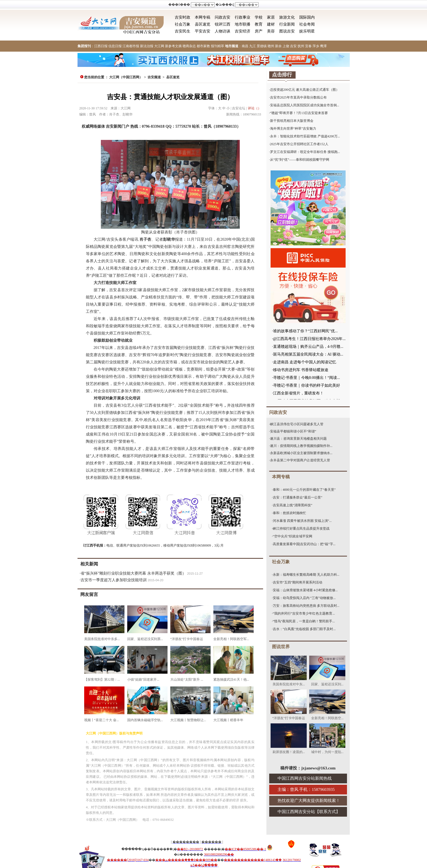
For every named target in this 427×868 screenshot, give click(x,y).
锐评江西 (223, 24)
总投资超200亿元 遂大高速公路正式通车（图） (305, 90)
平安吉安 (203, 31)
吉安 (293, 46)
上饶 (286, 46)
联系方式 (328, 812)
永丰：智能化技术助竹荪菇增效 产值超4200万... (305, 136)
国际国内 (307, 17)
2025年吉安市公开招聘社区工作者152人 (299, 144)
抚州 (301, 46)
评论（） (254, 108)
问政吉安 (223, 17)
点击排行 (282, 75)
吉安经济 (243, 31)
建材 (271, 24)
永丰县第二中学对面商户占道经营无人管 (300, 460)
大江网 (159, 46)
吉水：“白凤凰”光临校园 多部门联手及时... (304, 629)
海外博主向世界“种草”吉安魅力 (293, 129)
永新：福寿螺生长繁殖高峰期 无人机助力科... (306, 575)
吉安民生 (183, 31)
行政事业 (243, 17)
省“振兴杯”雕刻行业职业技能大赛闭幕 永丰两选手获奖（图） (133, 573)
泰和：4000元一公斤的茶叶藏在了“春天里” (304, 490)
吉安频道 (154, 77)
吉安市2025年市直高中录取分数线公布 (298, 97)
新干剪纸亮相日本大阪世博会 (292, 121)
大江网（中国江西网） (126, 77)
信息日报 (115, 46)
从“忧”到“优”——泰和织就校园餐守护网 (300, 160)
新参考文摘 (173, 46)
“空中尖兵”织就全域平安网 (293, 536)
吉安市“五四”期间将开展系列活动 (298, 582)
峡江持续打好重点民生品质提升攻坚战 (301, 529)
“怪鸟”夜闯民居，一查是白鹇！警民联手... (304, 621)
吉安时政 (183, 17)
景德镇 (262, 46)
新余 (278, 46)
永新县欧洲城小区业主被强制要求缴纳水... (301, 453)
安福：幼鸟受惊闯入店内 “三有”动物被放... (304, 598)
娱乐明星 (307, 31)
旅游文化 (287, 17)
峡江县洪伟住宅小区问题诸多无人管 (297, 424)
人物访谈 (223, 31)
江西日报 (101, 46)
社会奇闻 (307, 24)
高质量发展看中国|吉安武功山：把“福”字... (304, 544)
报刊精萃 (218, 46)
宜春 (308, 46)
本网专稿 (203, 17)
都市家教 (203, 46)
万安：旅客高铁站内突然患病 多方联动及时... (306, 606)
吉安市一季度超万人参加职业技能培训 (114, 580)
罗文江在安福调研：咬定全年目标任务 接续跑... (305, 152)
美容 (271, 31)
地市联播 (243, 24)
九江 (253, 46)
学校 (259, 17)
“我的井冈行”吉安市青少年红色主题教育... (304, 613)
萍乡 (316, 46)
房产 (259, 31)
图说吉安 (287, 31)
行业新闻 (287, 24)
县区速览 (203, 24)
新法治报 (147, 46)
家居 (271, 17)
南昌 (245, 46)
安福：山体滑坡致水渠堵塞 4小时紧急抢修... (305, 590)
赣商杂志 (189, 46)
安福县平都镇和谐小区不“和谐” (293, 431)
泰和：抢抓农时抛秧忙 (289, 513)
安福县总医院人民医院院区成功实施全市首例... (305, 105)
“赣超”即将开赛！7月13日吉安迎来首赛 (299, 113)
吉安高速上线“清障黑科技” (293, 505)
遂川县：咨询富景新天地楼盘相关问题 (298, 439)
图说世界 (281, 647)
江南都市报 (131, 46)
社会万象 (183, 24)
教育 (259, 24)
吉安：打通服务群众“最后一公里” (298, 497)
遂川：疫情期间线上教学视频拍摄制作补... (301, 446)
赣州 (271, 46)
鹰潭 (323, 46)
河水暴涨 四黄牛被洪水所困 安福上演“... (302, 521)
